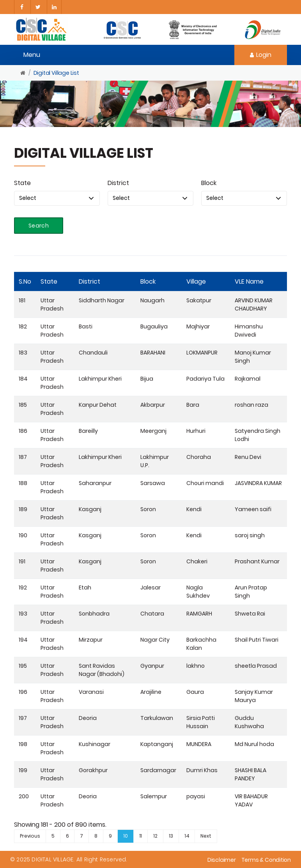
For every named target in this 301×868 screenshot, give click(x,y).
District (118, 183)
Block (209, 183)
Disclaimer (222, 860)
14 (187, 836)
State (22, 183)
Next (206, 836)
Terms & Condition (266, 860)
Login (261, 55)
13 (171, 836)
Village (196, 281)
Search (39, 226)
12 (155, 836)
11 (141, 836)
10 (126, 836)
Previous (30, 836)
